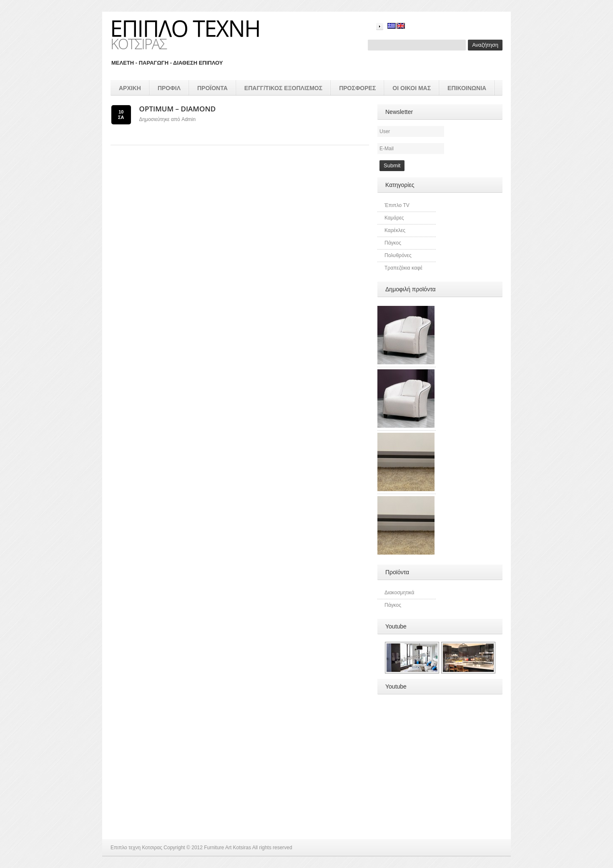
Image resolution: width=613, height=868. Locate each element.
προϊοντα (212, 88)
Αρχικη (130, 88)
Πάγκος (393, 243)
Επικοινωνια (467, 88)
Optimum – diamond (178, 109)
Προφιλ (169, 88)
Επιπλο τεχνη (185, 28)
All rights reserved (272, 848)
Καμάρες (394, 218)
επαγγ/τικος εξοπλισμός (283, 88)
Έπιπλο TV (397, 205)
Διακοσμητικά (399, 593)
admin (188, 119)
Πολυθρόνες (398, 255)
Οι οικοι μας (412, 88)
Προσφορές (357, 88)
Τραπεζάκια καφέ (403, 268)
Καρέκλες (395, 230)
